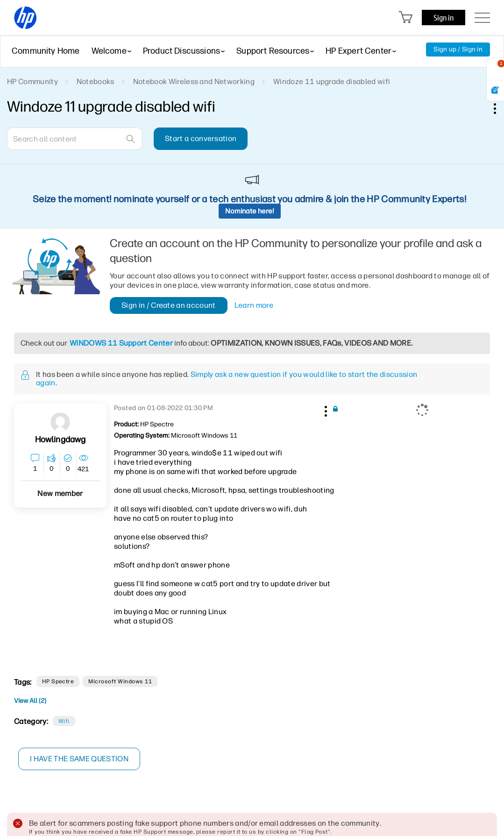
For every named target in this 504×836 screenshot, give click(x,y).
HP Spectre (58, 681)
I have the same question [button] (79, 759)
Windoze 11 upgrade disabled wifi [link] (332, 81)
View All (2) (30, 701)
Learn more (254, 305)
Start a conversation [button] (201, 138)
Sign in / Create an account (169, 305)
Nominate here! (250, 211)
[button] (325, 410)
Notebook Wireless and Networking (194, 81)
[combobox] (75, 139)
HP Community (32, 81)
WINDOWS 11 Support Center (121, 343)
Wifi (64, 721)
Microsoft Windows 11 (120, 681)
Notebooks (96, 81)
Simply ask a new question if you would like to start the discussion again (227, 379)
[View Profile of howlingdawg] (60, 440)
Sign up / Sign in (458, 49)
